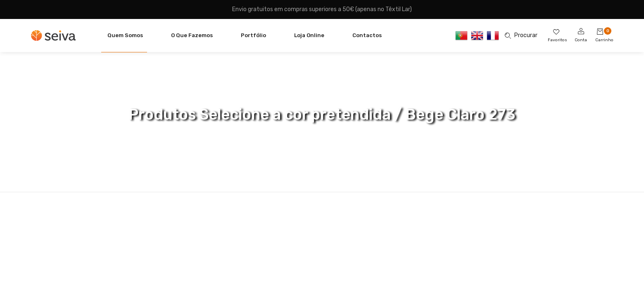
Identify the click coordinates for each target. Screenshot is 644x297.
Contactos (367, 35)
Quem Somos (125, 35)
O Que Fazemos (192, 35)
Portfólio (253, 35)
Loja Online (309, 35)
